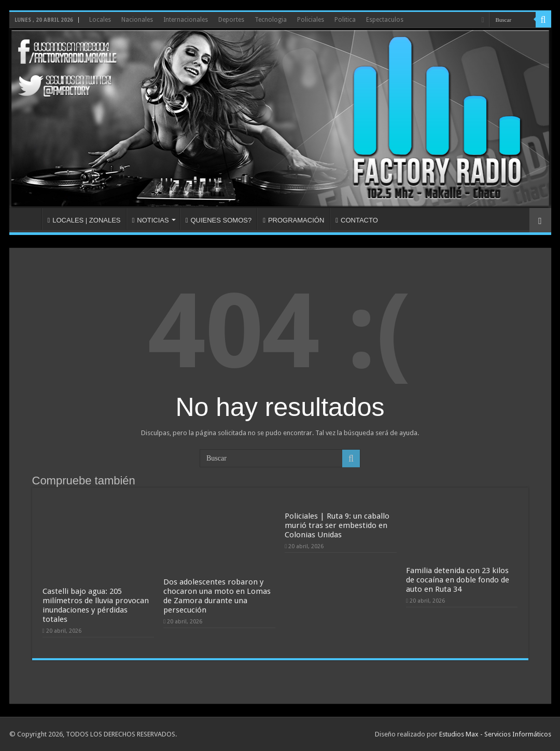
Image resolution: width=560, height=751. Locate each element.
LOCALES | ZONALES (84, 220)
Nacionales (137, 20)
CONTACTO (357, 220)
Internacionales (186, 20)
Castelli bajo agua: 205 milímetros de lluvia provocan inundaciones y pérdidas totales (96, 605)
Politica (345, 20)
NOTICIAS (151, 220)
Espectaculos (385, 20)
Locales (100, 20)
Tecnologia (271, 20)
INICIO (28, 219)
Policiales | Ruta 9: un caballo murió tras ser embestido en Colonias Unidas (337, 525)
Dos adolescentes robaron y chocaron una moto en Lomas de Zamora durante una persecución (217, 596)
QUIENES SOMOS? (219, 220)
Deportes (231, 20)
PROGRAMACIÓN (293, 220)
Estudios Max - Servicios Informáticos (495, 734)
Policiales (311, 20)
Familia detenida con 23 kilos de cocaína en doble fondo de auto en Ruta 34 (458, 580)
